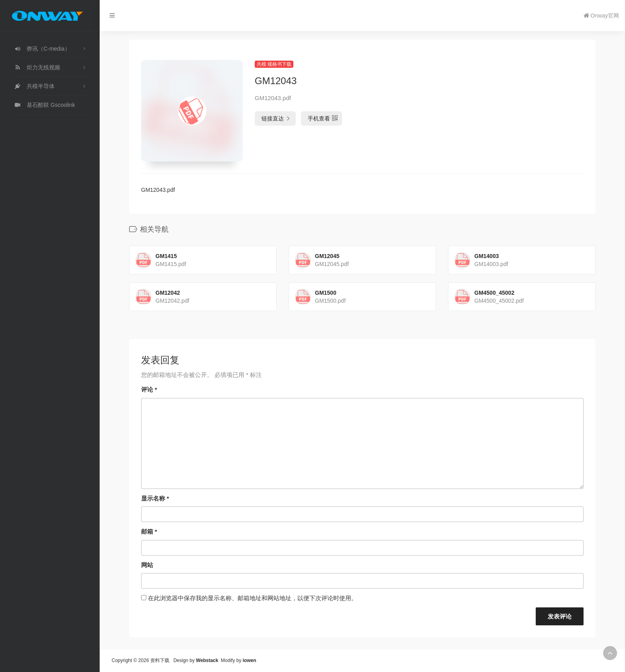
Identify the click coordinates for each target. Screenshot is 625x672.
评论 (149, 389)
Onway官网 (601, 16)
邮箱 (149, 531)
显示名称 (155, 498)
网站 (147, 565)
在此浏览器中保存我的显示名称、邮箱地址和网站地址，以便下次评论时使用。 (253, 598)
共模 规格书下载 (274, 64)
